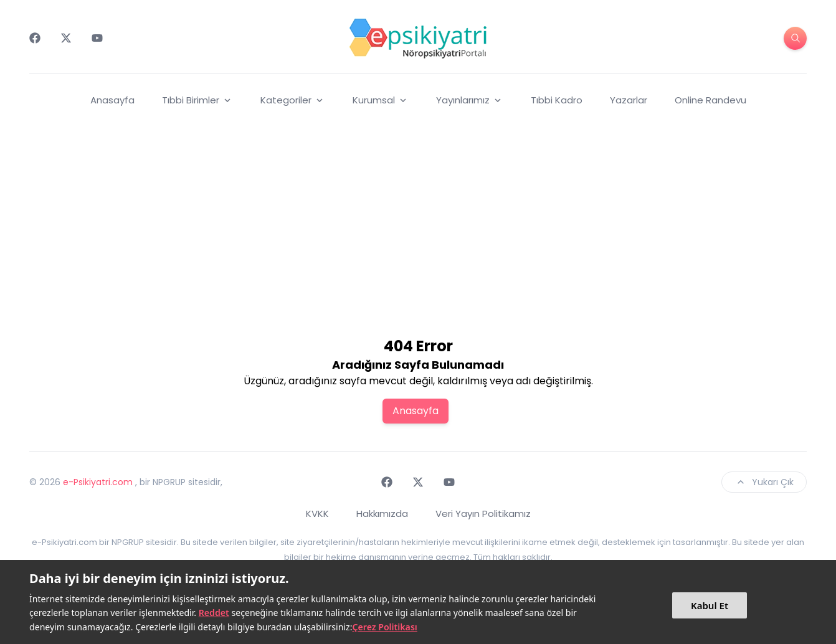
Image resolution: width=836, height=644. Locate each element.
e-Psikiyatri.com (98, 482)
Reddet (214, 613)
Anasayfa (112, 100)
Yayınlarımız (470, 100)
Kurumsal (381, 100)
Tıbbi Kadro (557, 100)
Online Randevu (710, 100)
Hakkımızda (382, 514)
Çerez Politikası (385, 627)
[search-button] (795, 38)
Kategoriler (293, 100)
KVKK (317, 514)
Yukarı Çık (764, 482)
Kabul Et (710, 605)
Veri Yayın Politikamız (483, 514)
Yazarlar (629, 100)
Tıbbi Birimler (197, 100)
